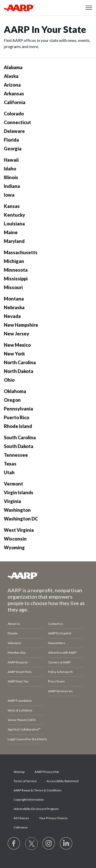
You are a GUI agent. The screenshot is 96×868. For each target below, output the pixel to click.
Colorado (14, 114)
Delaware (14, 131)
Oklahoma (15, 391)
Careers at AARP (59, 662)
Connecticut (17, 122)
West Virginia (19, 530)
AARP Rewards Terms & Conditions (38, 790)
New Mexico (17, 345)
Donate (13, 633)
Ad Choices (21, 818)
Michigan (14, 261)
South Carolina (20, 437)
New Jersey (17, 334)
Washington (17, 510)
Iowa (9, 195)
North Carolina (20, 362)
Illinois (11, 177)
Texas (10, 464)
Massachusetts (21, 252)
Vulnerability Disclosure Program (36, 809)
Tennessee (16, 455)
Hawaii (11, 160)
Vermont (13, 484)
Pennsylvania (18, 409)
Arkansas (14, 94)
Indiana (12, 186)
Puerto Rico (17, 417)
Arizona (12, 85)
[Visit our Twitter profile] (31, 844)
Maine (11, 232)
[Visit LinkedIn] (66, 844)
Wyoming (14, 547)
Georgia (13, 149)
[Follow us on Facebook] (14, 844)
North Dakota (19, 371)
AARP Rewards (18, 662)
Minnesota (16, 270)
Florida (11, 140)
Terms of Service (25, 781)
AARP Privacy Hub (47, 772)
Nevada (12, 316)
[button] (89, 8)
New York (14, 354)
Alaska (11, 76)
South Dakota (19, 446)
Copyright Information (29, 800)
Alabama (13, 67)
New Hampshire (21, 325)
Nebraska (14, 307)
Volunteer (15, 643)
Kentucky (14, 215)
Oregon (12, 400)
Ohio (9, 380)
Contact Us (56, 624)
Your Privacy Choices (54, 818)
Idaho (10, 169)
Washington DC (21, 519)
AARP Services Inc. (61, 691)
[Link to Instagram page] (49, 844)
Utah (9, 472)
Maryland (14, 241)
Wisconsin (15, 539)
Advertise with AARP (62, 652)
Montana (14, 299)
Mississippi (16, 279)
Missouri (13, 287)
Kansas (12, 206)
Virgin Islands (19, 492)
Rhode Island (18, 426)
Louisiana (14, 224)
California (15, 102)
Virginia (12, 501)
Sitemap (19, 772)
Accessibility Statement (63, 781)
